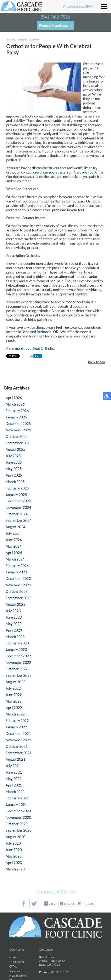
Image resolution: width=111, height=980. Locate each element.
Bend (26, 332)
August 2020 (15, 837)
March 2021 (15, 792)
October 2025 (17, 436)
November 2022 (18, 662)
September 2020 (19, 830)
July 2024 (13, 533)
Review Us (88, 904)
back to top (96, 363)
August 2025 (15, 449)
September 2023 (19, 598)
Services (15, 971)
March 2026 (15, 404)
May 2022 (14, 701)
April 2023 (14, 630)
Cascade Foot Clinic (89, 173)
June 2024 (14, 540)
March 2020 (15, 869)
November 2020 (18, 817)
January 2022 (16, 727)
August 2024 (15, 527)
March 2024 (15, 559)
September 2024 (19, 520)
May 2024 (14, 546)
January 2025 (16, 495)
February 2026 (17, 411)
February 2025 (17, 488)
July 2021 (13, 766)
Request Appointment (55, 25)
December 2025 (18, 424)
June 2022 (14, 695)
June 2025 (14, 462)
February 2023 (17, 643)
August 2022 (15, 682)
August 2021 (15, 759)
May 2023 (14, 624)
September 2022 (19, 675)
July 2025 (13, 456)
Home (13, 957)
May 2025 (14, 469)
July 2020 (13, 843)
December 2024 (18, 501)
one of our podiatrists (49, 173)
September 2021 (19, 753)
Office (13, 966)
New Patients (18, 976)
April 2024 (14, 553)
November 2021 (18, 740)
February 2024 (17, 566)
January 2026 (16, 417)
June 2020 (14, 850)
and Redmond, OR (44, 332)
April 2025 (14, 475)
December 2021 (18, 733)
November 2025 (18, 430)
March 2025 (15, 482)
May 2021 (14, 779)
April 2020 (14, 863)
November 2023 (18, 585)
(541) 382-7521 (55, 17)
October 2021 (17, 746)
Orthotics (91, 64)
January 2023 (16, 650)
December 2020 (18, 811)
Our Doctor (17, 962)
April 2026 (14, 398)
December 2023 (18, 579)
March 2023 (15, 637)
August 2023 (15, 604)
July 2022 (13, 688)
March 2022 (15, 714)
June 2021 (14, 772)
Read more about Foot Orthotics (31, 349)
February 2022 (17, 721)
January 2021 (16, 805)
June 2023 (14, 617)
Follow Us (70, 904)
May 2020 (14, 856)
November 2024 (18, 507)
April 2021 (14, 785)
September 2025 (19, 443)
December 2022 (18, 656)
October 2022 (17, 669)
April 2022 (14, 708)
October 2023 (17, 591)
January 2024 (16, 572)
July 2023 (13, 611)
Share (35, 357)
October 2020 (17, 824)
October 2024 (17, 514)
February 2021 (17, 798)
